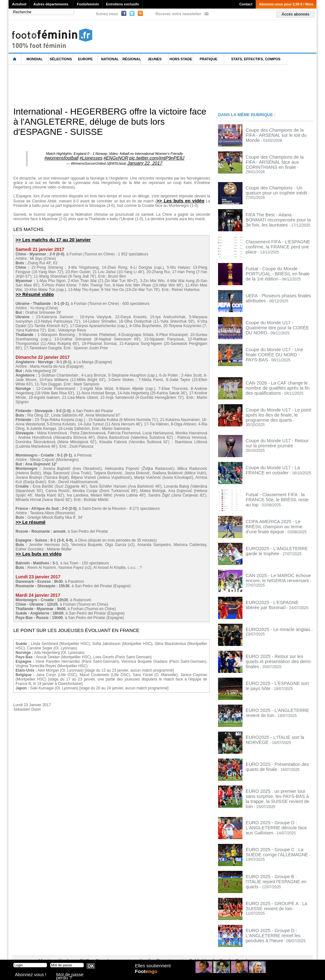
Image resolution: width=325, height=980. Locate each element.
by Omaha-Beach (203, 948)
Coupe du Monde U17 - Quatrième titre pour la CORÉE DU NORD (279, 321)
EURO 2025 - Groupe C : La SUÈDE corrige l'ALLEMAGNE (277, 839)
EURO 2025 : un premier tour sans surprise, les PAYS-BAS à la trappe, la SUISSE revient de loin (278, 788)
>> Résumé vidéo (33, 291)
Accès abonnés (295, 14)
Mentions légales (53, 948)
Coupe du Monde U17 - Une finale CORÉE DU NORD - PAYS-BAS (275, 348)
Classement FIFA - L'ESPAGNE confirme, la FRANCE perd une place (277, 240)
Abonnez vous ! (27, 975)
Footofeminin (88, 4)
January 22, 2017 (145, 161)
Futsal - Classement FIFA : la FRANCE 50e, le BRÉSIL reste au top (279, 489)
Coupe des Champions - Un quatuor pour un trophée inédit (276, 186)
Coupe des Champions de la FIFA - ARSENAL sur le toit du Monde (275, 132)
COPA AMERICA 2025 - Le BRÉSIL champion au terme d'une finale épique (278, 516)
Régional (132, 59)
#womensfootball (73, 157)
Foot (148, 976)
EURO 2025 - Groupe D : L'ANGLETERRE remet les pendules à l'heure (278, 923)
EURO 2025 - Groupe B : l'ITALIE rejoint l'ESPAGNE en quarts (274, 866)
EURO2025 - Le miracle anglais (272, 622)
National (110, 59)
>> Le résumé (29, 519)
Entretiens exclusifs (123, 4)
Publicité (175, 948)
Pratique (209, 59)
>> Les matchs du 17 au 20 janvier (49, 237)
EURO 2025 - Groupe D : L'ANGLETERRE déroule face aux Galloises (275, 815)
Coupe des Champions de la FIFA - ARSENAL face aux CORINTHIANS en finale (279, 161)
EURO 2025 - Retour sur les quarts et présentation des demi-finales (277, 651)
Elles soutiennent (152, 970)
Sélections (61, 59)
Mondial (34, 59)
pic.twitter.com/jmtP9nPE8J (147, 157)
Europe (85, 59)
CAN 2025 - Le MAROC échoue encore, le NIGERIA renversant (273, 570)
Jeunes (155, 59)
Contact (246, 4)
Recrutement (151, 948)
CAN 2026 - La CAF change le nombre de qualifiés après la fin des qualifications (278, 383)
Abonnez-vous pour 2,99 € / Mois (286, 4)
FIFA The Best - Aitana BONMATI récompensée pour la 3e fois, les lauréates (274, 215)
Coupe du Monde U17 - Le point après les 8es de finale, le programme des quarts (278, 410)
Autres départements (51, 4)
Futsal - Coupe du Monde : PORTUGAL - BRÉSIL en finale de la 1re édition (279, 267)
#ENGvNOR (116, 157)
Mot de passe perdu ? (73, 975)
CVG (78, 948)
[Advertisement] (124, 85)
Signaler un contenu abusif (111, 948)
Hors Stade (181, 59)
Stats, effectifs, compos (256, 59)
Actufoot (19, 4)
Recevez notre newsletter (178, 14)
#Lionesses (96, 157)
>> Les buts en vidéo (182, 198)
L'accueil (15, 59)
